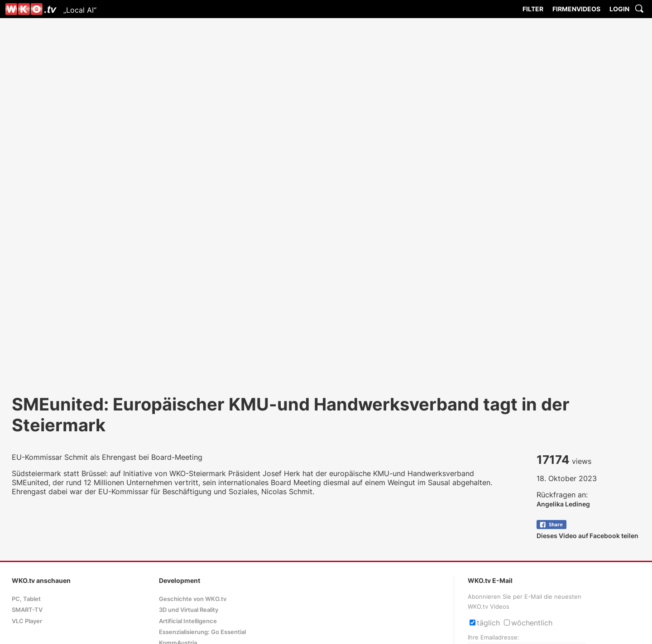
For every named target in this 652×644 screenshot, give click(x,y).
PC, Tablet (26, 599)
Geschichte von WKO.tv (193, 599)
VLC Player (27, 621)
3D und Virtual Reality (189, 610)
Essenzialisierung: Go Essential (202, 632)
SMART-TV (27, 610)
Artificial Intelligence (188, 621)
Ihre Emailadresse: (494, 637)
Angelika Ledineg (563, 504)
